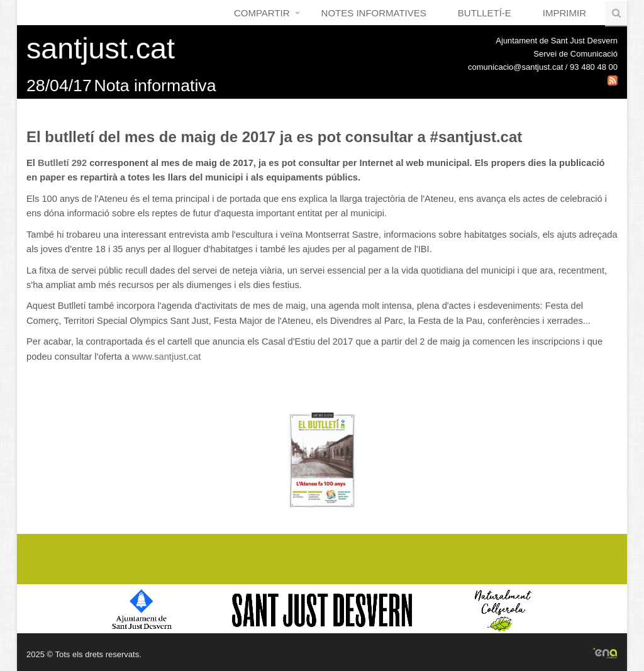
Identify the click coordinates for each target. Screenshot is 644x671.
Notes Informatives (374, 13)
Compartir (262, 13)
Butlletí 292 (62, 163)
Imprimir (564, 13)
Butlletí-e (485, 13)
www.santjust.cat (166, 357)
